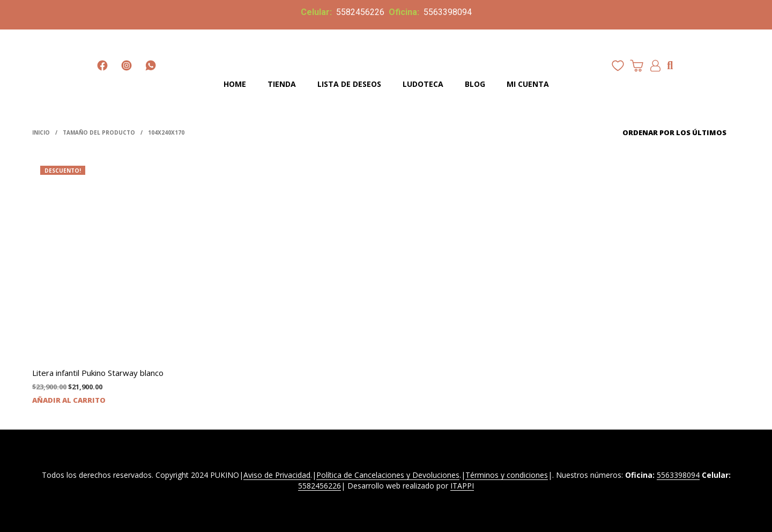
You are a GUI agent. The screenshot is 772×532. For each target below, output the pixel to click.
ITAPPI (462, 486)
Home (235, 84)
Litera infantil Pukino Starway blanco (98, 373)
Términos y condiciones (507, 475)
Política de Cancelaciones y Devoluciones (388, 475)
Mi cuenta (528, 84)
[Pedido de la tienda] (666, 132)
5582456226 (360, 12)
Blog (475, 84)
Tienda (282, 84)
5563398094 (447, 12)
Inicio (41, 132)
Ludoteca (423, 84)
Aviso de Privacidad (277, 475)
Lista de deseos (349, 84)
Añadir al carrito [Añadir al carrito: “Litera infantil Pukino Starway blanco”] (69, 400)
